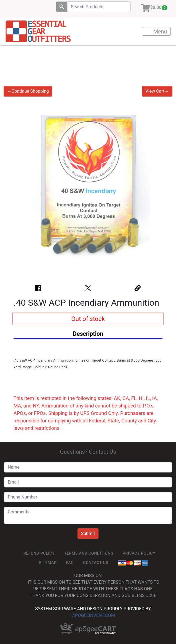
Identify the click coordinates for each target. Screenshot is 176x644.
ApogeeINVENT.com (94, 615)
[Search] (99, 7)
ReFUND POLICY (39, 553)
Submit (88, 533)
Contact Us (96, 563)
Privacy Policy (139, 553)
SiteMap (48, 563)
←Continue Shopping (28, 91)
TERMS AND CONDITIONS (89, 553)
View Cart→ (157, 91)
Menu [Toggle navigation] (157, 32)
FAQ (70, 563)
